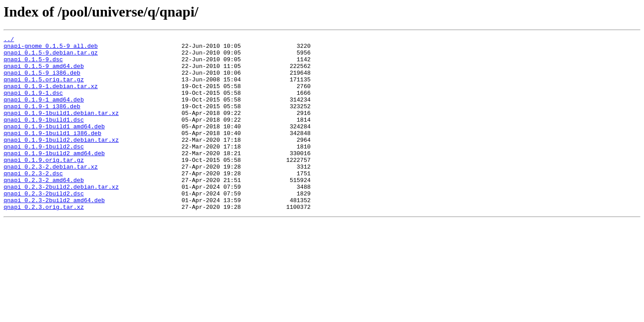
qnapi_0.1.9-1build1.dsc (44, 137)
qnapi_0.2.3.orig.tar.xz (44, 241)
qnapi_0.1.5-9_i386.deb (42, 80)
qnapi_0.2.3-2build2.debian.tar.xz (61, 217)
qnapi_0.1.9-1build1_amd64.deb (54, 145)
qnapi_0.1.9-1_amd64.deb (44, 113)
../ (9, 40)
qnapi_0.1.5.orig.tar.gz (44, 89)
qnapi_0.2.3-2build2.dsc (44, 225)
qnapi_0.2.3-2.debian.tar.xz (51, 193)
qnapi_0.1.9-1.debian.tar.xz (51, 97)
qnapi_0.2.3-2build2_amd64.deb (54, 233)
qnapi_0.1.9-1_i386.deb (42, 121)
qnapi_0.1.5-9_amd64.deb (44, 72)
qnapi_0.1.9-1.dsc (33, 105)
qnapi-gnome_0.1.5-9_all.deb (51, 48)
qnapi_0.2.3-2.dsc (33, 201)
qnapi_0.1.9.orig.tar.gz (44, 185)
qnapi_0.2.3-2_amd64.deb (44, 209)
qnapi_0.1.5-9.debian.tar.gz (51, 56)
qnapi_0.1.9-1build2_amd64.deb (54, 177)
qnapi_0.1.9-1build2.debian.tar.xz (61, 161)
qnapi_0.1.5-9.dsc (33, 64)
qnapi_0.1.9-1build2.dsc (44, 169)
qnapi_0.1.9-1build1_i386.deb (52, 153)
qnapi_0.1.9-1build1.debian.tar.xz (61, 129)
